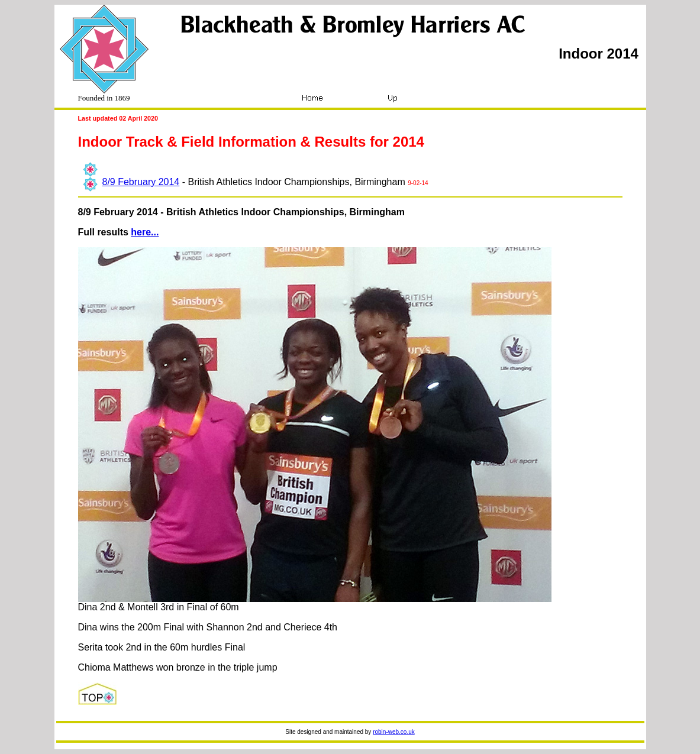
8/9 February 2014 (141, 182)
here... (145, 232)
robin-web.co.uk (394, 732)
